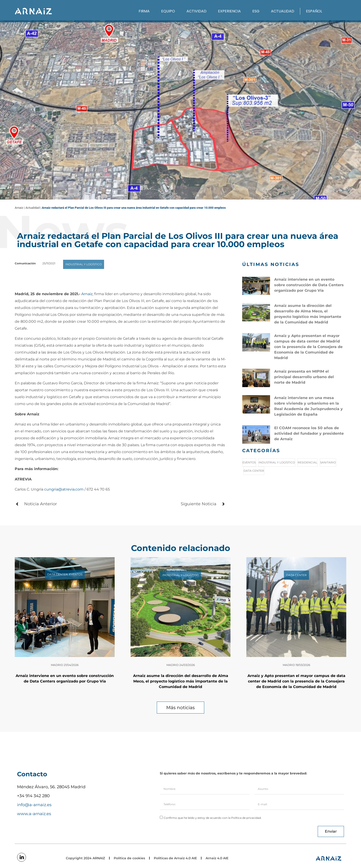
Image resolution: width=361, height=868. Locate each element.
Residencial (307, 462)
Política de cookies (129, 858)
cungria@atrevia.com (64, 489)
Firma (144, 11)
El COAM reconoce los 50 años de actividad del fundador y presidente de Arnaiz (309, 433)
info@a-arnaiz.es (34, 805)
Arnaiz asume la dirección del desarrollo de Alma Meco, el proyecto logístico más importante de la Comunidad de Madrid (181, 681)
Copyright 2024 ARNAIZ (85, 858)
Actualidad (283, 11)
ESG (256, 11)
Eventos (249, 462)
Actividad (197, 11)
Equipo (168, 11)
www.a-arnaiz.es (34, 814)
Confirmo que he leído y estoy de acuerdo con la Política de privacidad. (213, 818)
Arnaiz (87, 294)
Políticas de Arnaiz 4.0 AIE (175, 858)
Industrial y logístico (277, 462)
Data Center (254, 471)
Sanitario (328, 462)
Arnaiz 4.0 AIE (217, 858)
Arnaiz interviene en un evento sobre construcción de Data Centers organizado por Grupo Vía (309, 285)
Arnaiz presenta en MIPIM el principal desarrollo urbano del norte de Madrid (304, 377)
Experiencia (229, 11)
